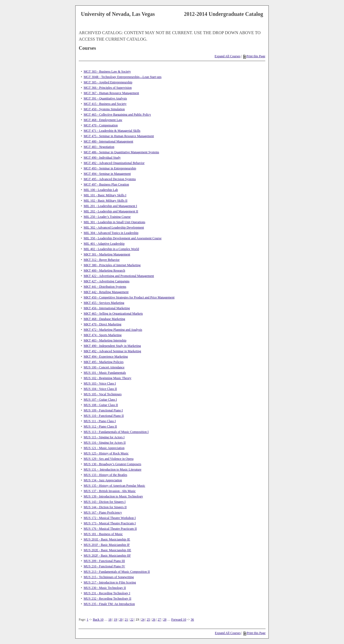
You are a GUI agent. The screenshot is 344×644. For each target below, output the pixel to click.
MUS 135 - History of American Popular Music (114, 486)
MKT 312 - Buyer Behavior (102, 260)
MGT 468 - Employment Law (103, 120)
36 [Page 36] (192, 620)
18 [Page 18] (110, 620)
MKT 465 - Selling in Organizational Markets (113, 314)
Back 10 (98, 620)
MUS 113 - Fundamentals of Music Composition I (116, 432)
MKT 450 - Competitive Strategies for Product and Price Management (129, 297)
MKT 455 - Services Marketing (104, 303)
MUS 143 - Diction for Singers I (105, 502)
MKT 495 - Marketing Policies (103, 362)
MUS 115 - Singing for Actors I (104, 437)
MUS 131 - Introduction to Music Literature (112, 469)
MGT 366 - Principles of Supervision (108, 88)
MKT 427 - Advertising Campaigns (106, 281)
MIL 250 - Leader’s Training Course (107, 217)
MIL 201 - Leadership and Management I (110, 206)
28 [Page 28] (165, 620)
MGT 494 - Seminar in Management (107, 174)
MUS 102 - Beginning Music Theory (107, 378)
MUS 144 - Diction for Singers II (105, 507)
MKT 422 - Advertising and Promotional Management (119, 276)
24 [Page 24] (143, 620)
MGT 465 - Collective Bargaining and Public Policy (117, 115)
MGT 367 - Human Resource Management (111, 93)
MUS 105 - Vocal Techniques (103, 394)
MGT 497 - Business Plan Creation (106, 184)
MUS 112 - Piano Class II (100, 426)
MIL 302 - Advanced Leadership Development (114, 227)
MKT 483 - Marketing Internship (105, 340)
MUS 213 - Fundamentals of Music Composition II (117, 572)
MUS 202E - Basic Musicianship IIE (107, 550)
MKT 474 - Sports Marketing (103, 335)
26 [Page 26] (154, 620)
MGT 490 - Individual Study (102, 158)
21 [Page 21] (126, 620)
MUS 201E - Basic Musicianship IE (107, 539)
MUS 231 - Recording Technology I (107, 593)
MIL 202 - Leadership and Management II (111, 211)
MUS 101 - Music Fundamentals (105, 373)
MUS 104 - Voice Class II (100, 389)
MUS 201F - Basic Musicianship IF (107, 545)
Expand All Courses (228, 56)
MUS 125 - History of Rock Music (106, 453)
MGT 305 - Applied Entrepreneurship (108, 82)
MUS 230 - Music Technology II (105, 588)
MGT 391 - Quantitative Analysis (105, 98)
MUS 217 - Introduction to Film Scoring (110, 582)
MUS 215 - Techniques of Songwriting (109, 577)
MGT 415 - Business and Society (105, 104)
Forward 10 (179, 620)
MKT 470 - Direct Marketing (102, 324)
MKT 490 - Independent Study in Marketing (112, 346)
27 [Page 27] (159, 620)
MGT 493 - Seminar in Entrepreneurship (110, 168)
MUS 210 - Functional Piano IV (104, 566)
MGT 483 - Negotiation (99, 147)
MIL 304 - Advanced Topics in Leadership (111, 233)
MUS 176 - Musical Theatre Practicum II (110, 529)
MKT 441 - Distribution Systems (105, 287)
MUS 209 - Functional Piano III (104, 561)
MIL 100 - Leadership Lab (101, 190)
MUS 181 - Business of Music (103, 534)
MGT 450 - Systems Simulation (104, 109)
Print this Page (254, 56)
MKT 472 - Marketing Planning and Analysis (113, 330)
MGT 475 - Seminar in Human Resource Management (119, 136)
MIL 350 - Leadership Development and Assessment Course (123, 238)
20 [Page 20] (121, 620)
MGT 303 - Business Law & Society (107, 72)
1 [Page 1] (88, 620)
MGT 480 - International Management (108, 141)
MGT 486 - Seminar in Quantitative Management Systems (121, 152)
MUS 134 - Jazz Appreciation (103, 480)
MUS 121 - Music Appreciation (104, 448)
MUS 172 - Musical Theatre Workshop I (110, 518)
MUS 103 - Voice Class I (100, 383)
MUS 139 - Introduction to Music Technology (113, 496)
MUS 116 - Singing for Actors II (105, 443)
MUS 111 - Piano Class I (100, 421)
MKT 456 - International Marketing (107, 308)
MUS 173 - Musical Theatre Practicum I (110, 523)
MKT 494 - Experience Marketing (106, 357)
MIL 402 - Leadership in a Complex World (111, 249)
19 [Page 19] (116, 620)
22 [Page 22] (132, 620)
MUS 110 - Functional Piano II (104, 416)
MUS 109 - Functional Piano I (103, 410)
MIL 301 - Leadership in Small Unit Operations (114, 222)
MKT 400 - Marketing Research (104, 271)
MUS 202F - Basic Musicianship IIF (107, 556)
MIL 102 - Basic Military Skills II (105, 201)
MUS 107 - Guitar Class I (100, 400)
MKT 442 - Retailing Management (106, 292)
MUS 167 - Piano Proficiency (103, 513)
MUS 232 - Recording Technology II (107, 599)
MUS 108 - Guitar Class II (101, 405)
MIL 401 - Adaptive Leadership (104, 244)
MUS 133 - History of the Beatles (105, 475)
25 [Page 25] (148, 620)
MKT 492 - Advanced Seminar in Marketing (112, 351)
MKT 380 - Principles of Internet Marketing (112, 265)
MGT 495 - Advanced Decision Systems (110, 179)
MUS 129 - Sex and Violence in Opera (108, 459)
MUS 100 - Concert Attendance (104, 367)
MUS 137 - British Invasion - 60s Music (110, 491)
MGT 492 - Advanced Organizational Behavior (114, 163)
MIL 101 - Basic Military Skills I (105, 195)
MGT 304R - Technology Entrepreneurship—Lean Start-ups (123, 77)
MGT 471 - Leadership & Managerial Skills (112, 131)
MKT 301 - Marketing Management (107, 254)
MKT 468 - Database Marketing (104, 319)
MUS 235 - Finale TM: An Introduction (109, 604)
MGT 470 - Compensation (101, 125)
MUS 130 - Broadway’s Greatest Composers (112, 464)
